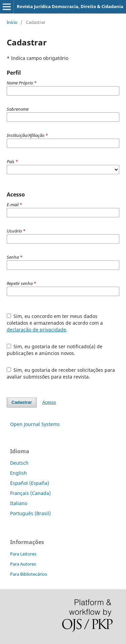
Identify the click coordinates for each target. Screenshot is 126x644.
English (18, 473)
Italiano (19, 503)
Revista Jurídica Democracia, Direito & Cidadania (70, 6)
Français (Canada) (30, 493)
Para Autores (23, 564)
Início (12, 22)
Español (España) (30, 483)
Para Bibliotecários (29, 574)
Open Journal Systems (35, 424)
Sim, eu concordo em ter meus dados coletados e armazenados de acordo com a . (55, 323)
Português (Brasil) (30, 513)
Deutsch (19, 463)
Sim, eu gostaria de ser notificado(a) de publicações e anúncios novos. (55, 350)
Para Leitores (23, 554)
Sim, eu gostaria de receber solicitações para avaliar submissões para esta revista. (61, 373)
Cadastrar (22, 402)
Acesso (49, 402)
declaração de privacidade (36, 330)
